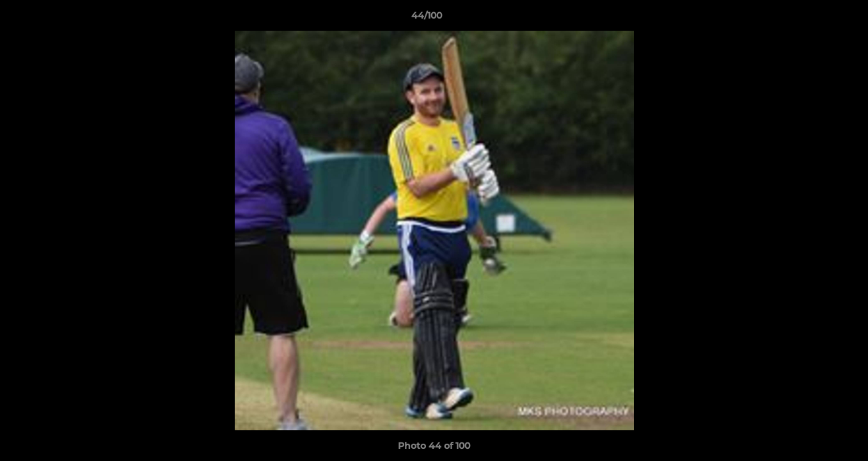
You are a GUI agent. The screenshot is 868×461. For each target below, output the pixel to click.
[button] (814, 19)
